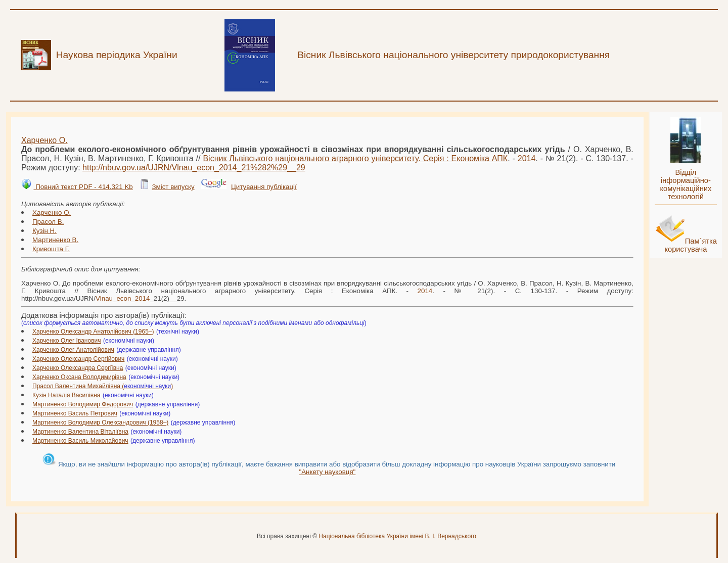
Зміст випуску (173, 187)
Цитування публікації (264, 187)
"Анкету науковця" (327, 472)
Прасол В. (48, 222)
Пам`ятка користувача (691, 245)
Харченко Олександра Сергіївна (78, 368)
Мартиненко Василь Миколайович (80, 441)
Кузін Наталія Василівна (66, 395)
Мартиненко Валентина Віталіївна (80, 432)
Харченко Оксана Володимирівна (79, 377)
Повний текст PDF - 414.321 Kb (83, 187)
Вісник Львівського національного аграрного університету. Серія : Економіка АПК (355, 158)
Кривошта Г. (51, 249)
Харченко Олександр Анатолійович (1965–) (93, 332)
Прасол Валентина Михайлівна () (103, 386)
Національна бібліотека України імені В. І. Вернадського (397, 536)
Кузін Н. (44, 231)
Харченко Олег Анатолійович (73, 350)
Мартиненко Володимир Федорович (83, 404)
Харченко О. (44, 140)
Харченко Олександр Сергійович (78, 359)
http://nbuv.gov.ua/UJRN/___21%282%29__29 (194, 168)
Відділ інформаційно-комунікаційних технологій (686, 184)
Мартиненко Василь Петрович (75, 413)
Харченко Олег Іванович (67, 341)
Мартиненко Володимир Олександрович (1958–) (100, 423)
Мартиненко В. (55, 240)
